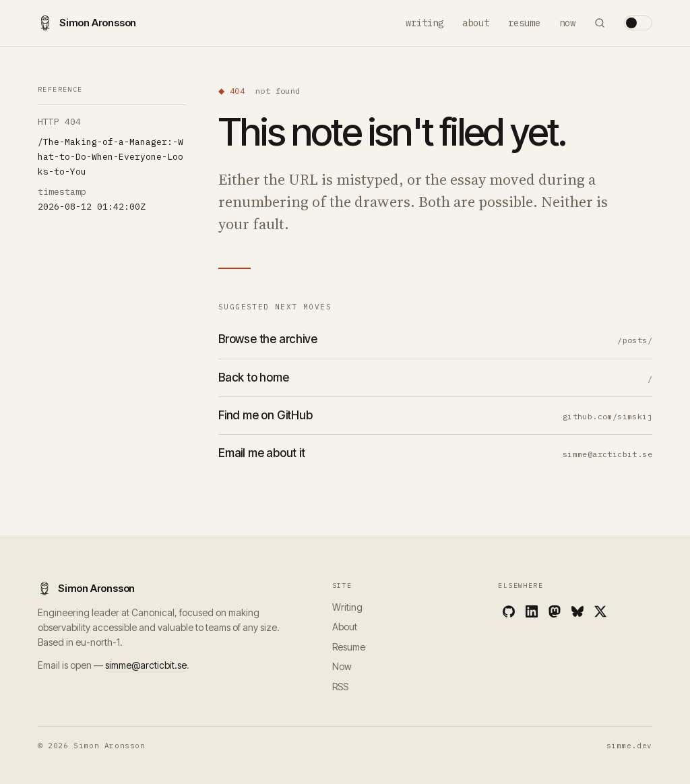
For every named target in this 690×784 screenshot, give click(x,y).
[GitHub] (509, 611)
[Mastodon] (555, 611)
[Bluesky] (577, 611)
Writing (425, 23)
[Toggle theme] (638, 23)
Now (567, 23)
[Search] (600, 23)
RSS (340, 687)
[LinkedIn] (532, 611)
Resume (524, 23)
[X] (600, 611)
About (476, 23)
